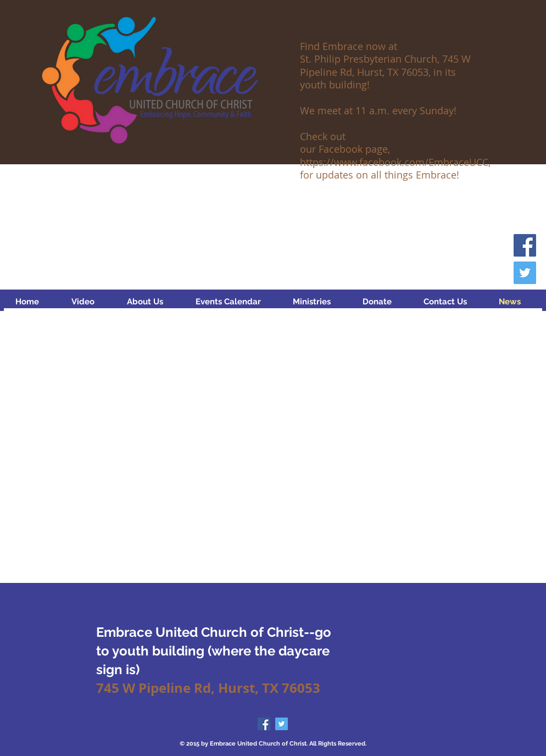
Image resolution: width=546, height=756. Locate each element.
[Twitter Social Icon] (525, 273)
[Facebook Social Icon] (525, 245)
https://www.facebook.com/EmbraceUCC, (395, 162)
